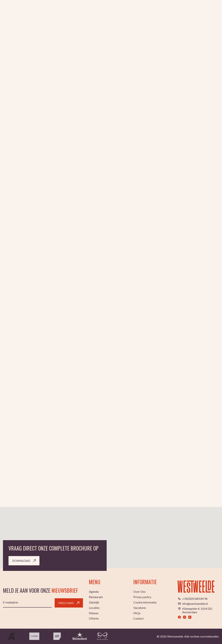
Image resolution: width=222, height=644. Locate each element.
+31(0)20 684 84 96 (195, 599)
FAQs (137, 613)
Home (7, 97)
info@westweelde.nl (195, 604)
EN (202, 10)
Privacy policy (142, 597)
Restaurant (111, 10)
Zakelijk (129, 10)
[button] (111, 518)
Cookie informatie (145, 602)
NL (197, 10)
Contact (138, 618)
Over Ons (139, 592)
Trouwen (146, 10)
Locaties (162, 10)
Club (95, 10)
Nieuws (94, 613)
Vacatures (140, 608)
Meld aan (69, 603)
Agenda (83, 10)
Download (24, 561)
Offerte (94, 618)
